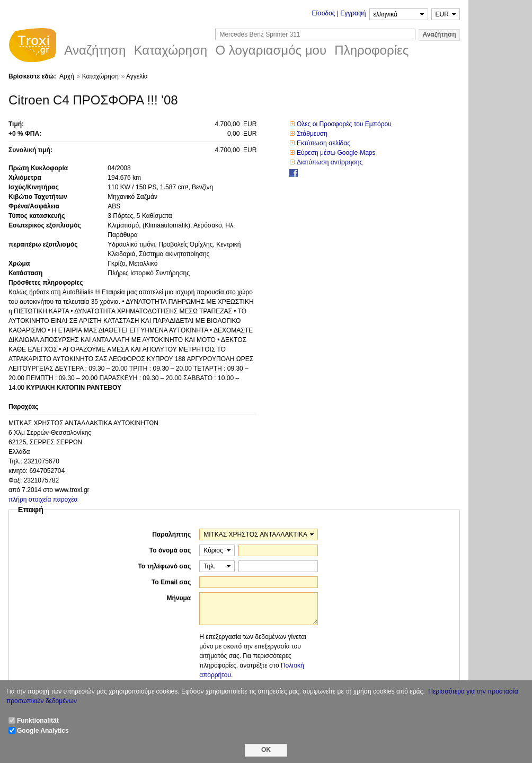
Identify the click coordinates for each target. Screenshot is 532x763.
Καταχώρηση (100, 76)
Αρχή (67, 76)
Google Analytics (43, 731)
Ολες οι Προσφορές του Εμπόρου (344, 124)
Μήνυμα (179, 598)
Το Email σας (171, 582)
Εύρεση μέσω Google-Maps (336, 153)
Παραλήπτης (171, 534)
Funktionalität (38, 721)
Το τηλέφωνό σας (164, 566)
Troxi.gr (32, 47)
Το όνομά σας (170, 550)
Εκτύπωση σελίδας (323, 143)
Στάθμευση (312, 134)
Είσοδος (324, 13)
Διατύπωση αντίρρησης (330, 162)
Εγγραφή (353, 13)
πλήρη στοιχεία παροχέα (43, 499)
